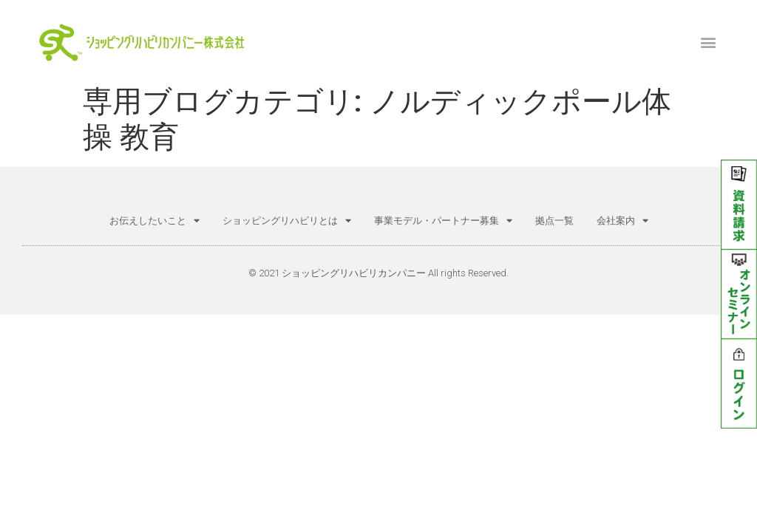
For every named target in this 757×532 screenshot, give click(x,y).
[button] (709, 42)
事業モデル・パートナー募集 (443, 221)
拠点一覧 (554, 221)
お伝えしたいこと (155, 221)
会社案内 (622, 221)
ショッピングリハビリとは (287, 221)
